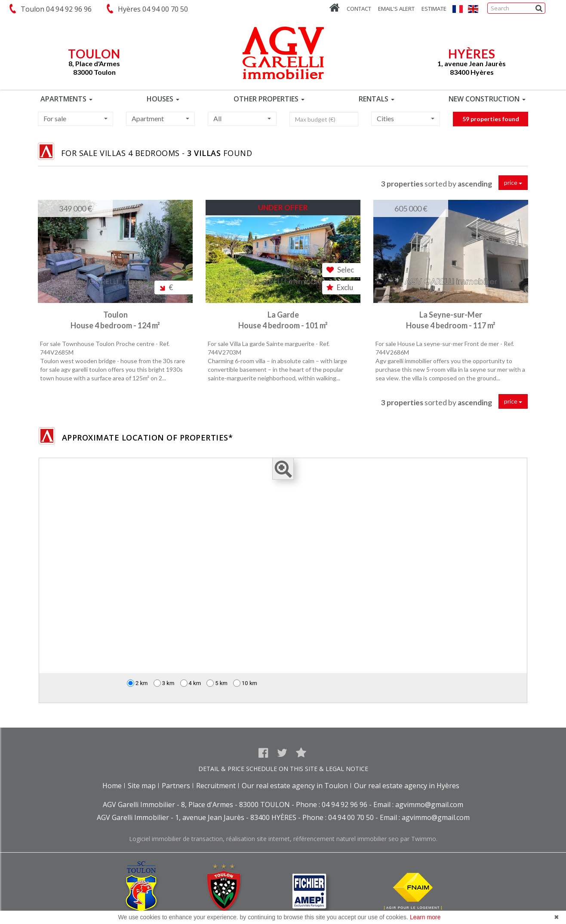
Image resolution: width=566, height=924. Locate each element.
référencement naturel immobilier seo (347, 839)
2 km (137, 683)
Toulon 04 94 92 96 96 (54, 9)
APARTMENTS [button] (66, 99)
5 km (217, 683)
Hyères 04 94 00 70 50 (151, 9)
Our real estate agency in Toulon (295, 786)
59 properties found (491, 126)
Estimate (434, 9)
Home (112, 786)
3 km (164, 683)
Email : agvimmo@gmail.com (418, 805)
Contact (359, 9)
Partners (176, 786)
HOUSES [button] (163, 99)
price (513, 182)
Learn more (425, 917)
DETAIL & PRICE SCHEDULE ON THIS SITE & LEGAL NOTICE (283, 769)
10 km (245, 683)
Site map (142, 786)
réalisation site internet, (260, 839)
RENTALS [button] (377, 99)
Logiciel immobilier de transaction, (178, 839)
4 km (191, 683)
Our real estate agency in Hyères (407, 786)
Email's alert (396, 9)
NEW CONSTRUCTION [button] (487, 99)
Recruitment (216, 786)
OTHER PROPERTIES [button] (269, 99)
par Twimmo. (419, 839)
